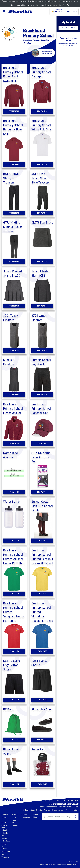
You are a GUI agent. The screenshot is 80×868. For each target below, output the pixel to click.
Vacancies (5, 857)
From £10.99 (42, 213)
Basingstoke (30, 810)
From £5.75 (42, 443)
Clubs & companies (25, 816)
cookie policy (60, 5)
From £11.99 (42, 492)
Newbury (61, 810)
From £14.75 (14, 306)
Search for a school (4, 828)
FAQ (3, 854)
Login (14, 817)
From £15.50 (42, 111)
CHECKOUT (68, 28)
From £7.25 (14, 784)
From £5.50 (42, 700)
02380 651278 (71, 801)
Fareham (47, 810)
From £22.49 (42, 350)
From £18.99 (14, 213)
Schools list (5, 834)
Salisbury (75, 810)
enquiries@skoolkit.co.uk (66, 804)
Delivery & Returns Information (5, 848)
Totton (68, 810)
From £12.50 (14, 111)
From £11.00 (14, 164)
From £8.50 (14, 700)
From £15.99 (14, 262)
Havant (54, 810)
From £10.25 (42, 306)
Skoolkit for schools (15, 823)
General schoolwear (5, 840)
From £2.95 (14, 740)
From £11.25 (42, 740)
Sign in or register (4, 820)
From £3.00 (14, 541)
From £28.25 (14, 350)
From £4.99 (14, 492)
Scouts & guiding (35, 816)
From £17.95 (42, 262)
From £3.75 (42, 784)
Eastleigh (39, 810)
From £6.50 (14, 594)
